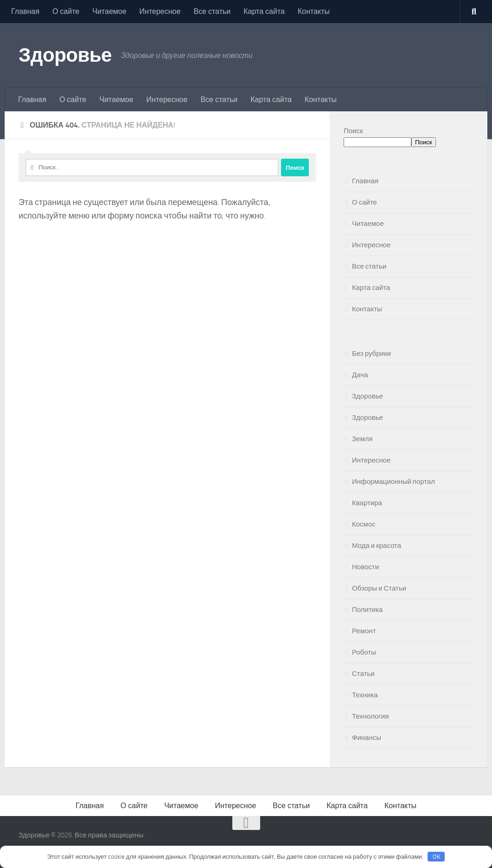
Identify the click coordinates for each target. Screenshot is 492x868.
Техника (365, 695)
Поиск (353, 131)
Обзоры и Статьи (379, 588)
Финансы (367, 738)
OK (436, 857)
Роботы (364, 652)
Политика (367, 610)
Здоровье (65, 55)
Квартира (367, 503)
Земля (362, 439)
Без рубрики (371, 354)
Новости (365, 567)
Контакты (314, 11)
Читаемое (109, 11)
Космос (364, 524)
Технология (370, 716)
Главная (25, 11)
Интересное (160, 11)
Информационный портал (393, 482)
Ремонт (364, 631)
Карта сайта (264, 11)
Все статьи (212, 11)
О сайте (66, 11)
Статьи (363, 674)
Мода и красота (377, 546)
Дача (360, 375)
